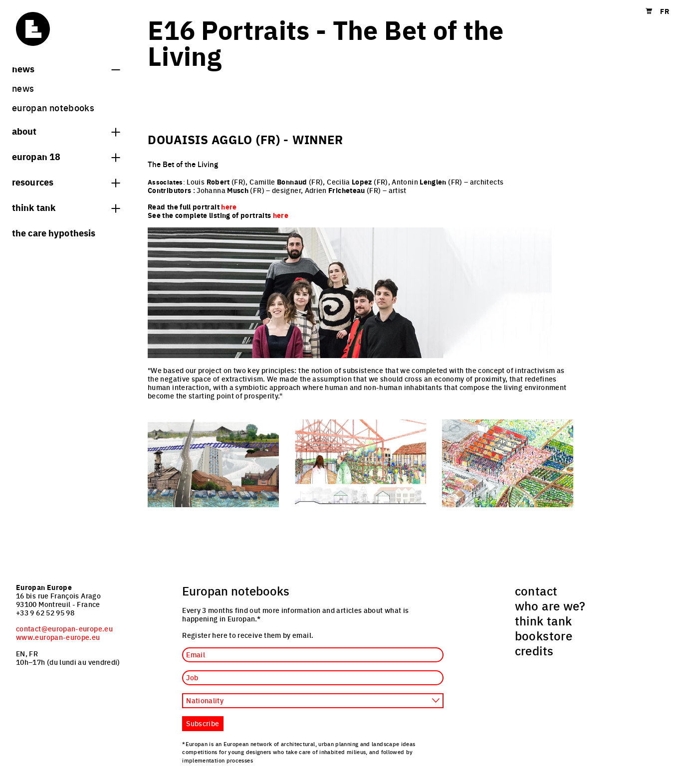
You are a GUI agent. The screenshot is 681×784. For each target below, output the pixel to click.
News (66, 68)
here (281, 215)
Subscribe (203, 723)
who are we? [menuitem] (550, 605)
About (66, 131)
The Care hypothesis (54, 232)
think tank (66, 207)
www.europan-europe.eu (58, 637)
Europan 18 (66, 156)
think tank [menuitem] (544, 620)
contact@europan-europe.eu (64, 628)
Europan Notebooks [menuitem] (53, 107)
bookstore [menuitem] (544, 635)
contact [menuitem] (536, 590)
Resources (66, 182)
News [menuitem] (23, 88)
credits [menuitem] (534, 650)
